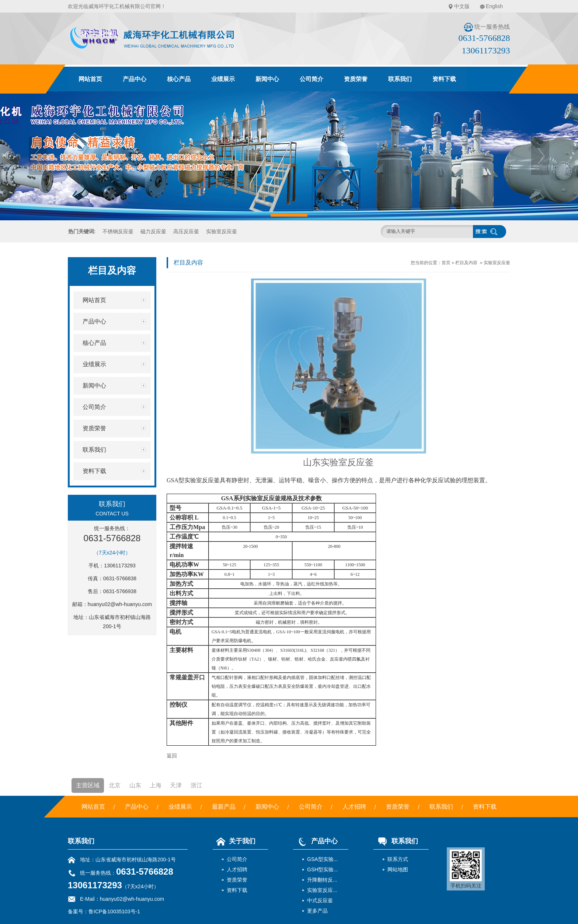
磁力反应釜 (153, 231)
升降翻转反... (322, 880)
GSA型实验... (322, 859)
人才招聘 (354, 807)
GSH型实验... (323, 869)
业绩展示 (223, 79)
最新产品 (224, 807)
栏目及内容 (466, 263)
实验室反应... (322, 890)
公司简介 (311, 79)
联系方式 (398, 859)
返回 (172, 756)
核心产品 (179, 79)
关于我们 (234, 841)
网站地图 (398, 869)
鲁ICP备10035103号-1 (114, 911)
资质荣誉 (356, 79)
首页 (446, 263)
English (494, 6)
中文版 (462, 6)
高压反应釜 (186, 231)
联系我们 (400, 79)
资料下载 (444, 79)
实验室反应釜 (222, 231)
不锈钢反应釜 (118, 231)
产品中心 (135, 79)
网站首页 (90, 79)
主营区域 (88, 785)
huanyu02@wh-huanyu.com (120, 604)
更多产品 (317, 911)
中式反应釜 (320, 900)
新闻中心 (267, 79)
